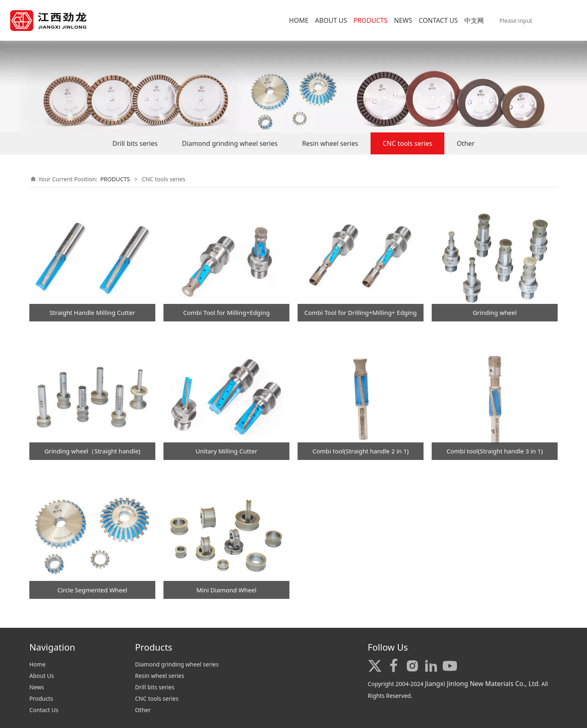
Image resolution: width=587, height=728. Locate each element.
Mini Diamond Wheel (226, 590)
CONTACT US (438, 20)
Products (41, 698)
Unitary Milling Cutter (226, 451)
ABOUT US (331, 20)
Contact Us (44, 710)
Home (38, 664)
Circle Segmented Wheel (92, 590)
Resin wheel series (330, 143)
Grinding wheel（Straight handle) (92, 451)
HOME (299, 20)
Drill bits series (135, 143)
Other (466, 143)
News (37, 687)
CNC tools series (408, 143)
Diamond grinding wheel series (230, 143)
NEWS (403, 20)
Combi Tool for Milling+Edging (226, 312)
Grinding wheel (495, 312)
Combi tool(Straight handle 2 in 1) (360, 451)
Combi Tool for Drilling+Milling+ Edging (360, 312)
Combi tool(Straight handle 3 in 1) (494, 451)
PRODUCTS (370, 20)
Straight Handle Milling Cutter (93, 312)
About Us (42, 676)
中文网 (474, 20)
